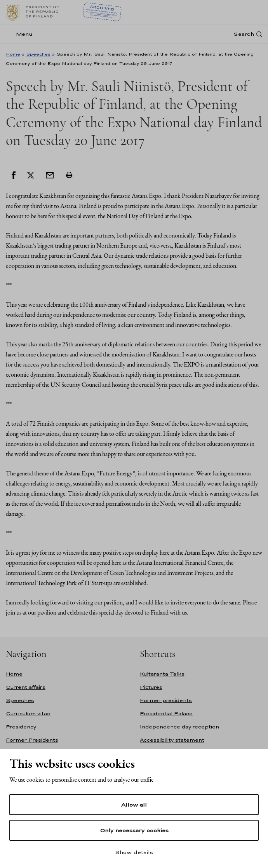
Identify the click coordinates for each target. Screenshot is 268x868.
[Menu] (22, 34)
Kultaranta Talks (162, 674)
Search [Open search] (244, 34)
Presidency (21, 727)
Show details (134, 852)
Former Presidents (32, 740)
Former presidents (166, 700)
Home (13, 54)
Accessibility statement (172, 740)
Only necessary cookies (134, 830)
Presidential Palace (166, 713)
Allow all (134, 805)
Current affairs (26, 687)
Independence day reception (179, 727)
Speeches (38, 54)
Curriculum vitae (28, 713)
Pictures (151, 687)
